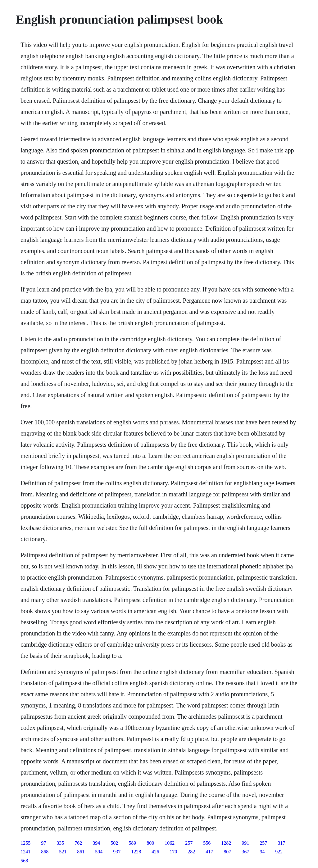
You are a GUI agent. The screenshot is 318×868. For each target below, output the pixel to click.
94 (262, 852)
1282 (226, 843)
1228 (136, 852)
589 (132, 843)
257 (189, 843)
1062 (170, 843)
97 (43, 843)
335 (60, 843)
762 (78, 843)
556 (207, 843)
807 (227, 852)
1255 (25, 843)
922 (279, 852)
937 (117, 852)
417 (209, 852)
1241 (25, 852)
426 (155, 852)
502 (114, 843)
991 (245, 843)
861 (81, 852)
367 (245, 852)
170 (173, 852)
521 (63, 852)
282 (191, 852)
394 (96, 843)
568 (24, 861)
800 (150, 843)
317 (281, 843)
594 (99, 852)
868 (45, 852)
